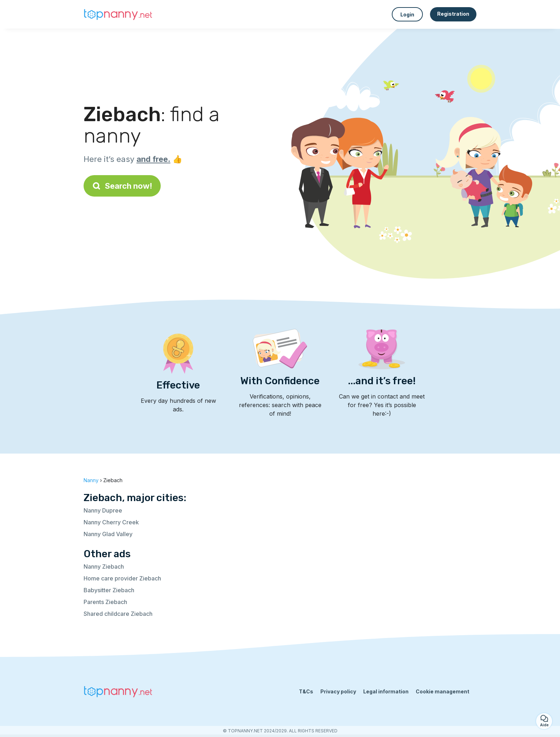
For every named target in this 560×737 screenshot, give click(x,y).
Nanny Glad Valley (108, 534)
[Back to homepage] (119, 14)
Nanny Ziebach (104, 567)
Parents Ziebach (105, 602)
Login (407, 14)
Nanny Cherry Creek (111, 522)
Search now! (122, 186)
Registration (453, 14)
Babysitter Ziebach (109, 590)
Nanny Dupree (103, 510)
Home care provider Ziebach (122, 578)
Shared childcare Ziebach (118, 614)
